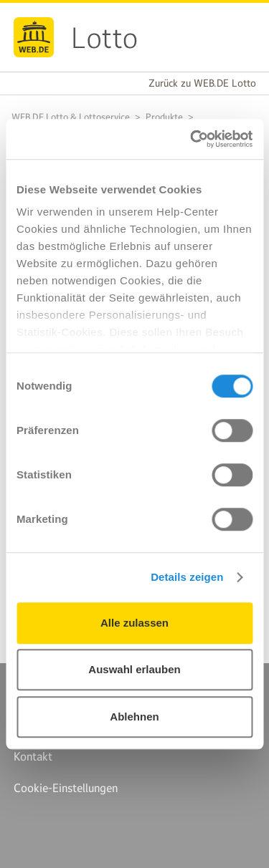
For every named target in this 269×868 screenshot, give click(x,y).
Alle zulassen (134, 623)
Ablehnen (134, 717)
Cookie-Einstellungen (66, 788)
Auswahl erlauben (134, 669)
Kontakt (33, 756)
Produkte (164, 117)
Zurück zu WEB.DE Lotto (202, 83)
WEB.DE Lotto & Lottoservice (71, 117)
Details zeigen (187, 577)
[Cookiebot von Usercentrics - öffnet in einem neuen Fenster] (192, 139)
